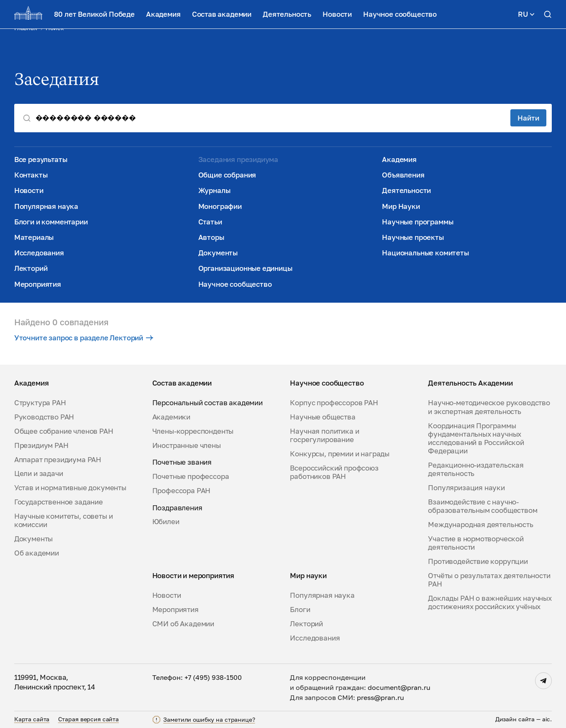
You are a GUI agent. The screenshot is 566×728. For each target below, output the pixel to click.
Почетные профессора (191, 476)
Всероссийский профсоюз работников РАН (334, 472)
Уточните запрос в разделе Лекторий (84, 338)
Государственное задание (59, 502)
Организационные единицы (245, 268)
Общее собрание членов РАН (64, 431)
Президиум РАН (41, 445)
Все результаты (41, 159)
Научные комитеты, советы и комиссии (64, 520)
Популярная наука (46, 206)
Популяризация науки (466, 488)
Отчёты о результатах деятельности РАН (489, 580)
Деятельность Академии (470, 383)
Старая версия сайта (88, 719)
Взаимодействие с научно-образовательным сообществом (483, 506)
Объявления (403, 175)
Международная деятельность (481, 525)
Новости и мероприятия (193, 576)
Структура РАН (40, 403)
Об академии (37, 553)
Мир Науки (401, 206)
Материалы (34, 237)
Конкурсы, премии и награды (340, 454)
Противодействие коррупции (478, 561)
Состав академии (222, 14)
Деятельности (406, 190)
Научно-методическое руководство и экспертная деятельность (489, 407)
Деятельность (287, 14)
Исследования (39, 253)
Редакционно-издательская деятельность (476, 469)
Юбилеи (166, 522)
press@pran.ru (380, 697)
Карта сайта (32, 719)
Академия (163, 14)
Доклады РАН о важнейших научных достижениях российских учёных (490, 602)
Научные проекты (413, 237)
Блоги (300, 610)
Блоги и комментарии (51, 222)
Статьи (210, 222)
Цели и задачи (39, 473)
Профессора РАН (182, 491)
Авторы (211, 237)
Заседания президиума (238, 159)
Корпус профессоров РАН (334, 403)
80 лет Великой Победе (94, 14)
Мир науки (308, 576)
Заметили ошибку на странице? (209, 720)
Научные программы (417, 222)
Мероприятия (38, 284)
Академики (171, 417)
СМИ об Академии (183, 624)
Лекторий (31, 268)
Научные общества (323, 417)
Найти (528, 118)
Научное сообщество (400, 14)
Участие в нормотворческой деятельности (476, 543)
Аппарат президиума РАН (58, 460)
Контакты (31, 175)
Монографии (220, 206)
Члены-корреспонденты (193, 431)
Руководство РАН (44, 417)
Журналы (214, 190)
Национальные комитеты (425, 253)
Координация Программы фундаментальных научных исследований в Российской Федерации (476, 439)
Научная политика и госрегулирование (324, 435)
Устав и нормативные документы (70, 488)
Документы (218, 253)
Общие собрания (227, 175)
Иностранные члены (187, 445)
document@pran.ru (399, 687)
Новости (337, 14)
